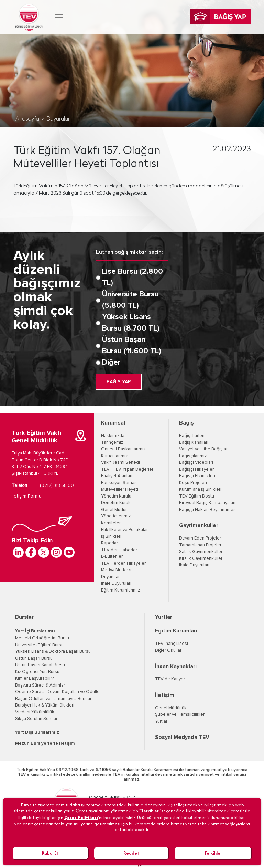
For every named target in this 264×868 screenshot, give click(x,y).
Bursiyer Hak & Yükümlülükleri (45, 705)
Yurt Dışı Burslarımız (37, 733)
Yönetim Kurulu (116, 496)
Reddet (131, 853)
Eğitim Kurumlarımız (120, 590)
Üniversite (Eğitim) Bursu (39, 645)
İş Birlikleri (111, 537)
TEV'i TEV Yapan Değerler (127, 469)
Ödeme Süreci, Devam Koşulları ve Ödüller (58, 692)
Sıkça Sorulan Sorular (36, 719)
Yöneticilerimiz (116, 516)
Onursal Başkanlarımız (123, 449)
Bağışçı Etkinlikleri (197, 476)
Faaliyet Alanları (117, 476)
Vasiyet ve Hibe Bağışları (204, 449)
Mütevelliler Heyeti (120, 489)
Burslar (24, 617)
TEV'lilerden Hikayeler (123, 563)
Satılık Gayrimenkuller (201, 552)
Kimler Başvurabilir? (34, 678)
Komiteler (111, 523)
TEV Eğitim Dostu (197, 496)
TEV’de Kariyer (170, 679)
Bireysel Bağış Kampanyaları (207, 503)
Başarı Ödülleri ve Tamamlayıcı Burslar (53, 699)
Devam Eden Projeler (200, 538)
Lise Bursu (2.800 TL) (133, 277)
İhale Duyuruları (116, 583)
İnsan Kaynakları (176, 666)
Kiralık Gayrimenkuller (201, 559)
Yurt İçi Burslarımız (35, 631)
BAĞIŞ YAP (119, 382)
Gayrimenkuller (199, 525)
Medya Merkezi (116, 570)
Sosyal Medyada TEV (182, 737)
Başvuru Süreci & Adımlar (40, 685)
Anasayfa (27, 119)
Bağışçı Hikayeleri (197, 469)
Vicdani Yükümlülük (35, 712)
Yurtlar (164, 617)
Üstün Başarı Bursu (34, 658)
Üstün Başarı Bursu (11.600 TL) (132, 346)
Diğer (111, 363)
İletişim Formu (27, 496)
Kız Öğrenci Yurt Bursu (37, 672)
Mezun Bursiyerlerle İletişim (45, 744)
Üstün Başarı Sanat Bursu (40, 665)
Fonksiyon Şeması (119, 483)
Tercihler (213, 853)
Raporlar (109, 543)
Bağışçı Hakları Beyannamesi (208, 510)
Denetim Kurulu (116, 503)
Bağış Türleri (192, 436)
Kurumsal (113, 423)
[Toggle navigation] (59, 17)
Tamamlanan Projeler (200, 545)
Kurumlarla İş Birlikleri (200, 489)
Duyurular (58, 119)
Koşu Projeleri (193, 483)
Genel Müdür (114, 510)
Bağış (186, 423)
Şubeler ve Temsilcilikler (180, 715)
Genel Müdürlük (171, 708)
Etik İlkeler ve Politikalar (124, 530)
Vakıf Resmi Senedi (120, 463)
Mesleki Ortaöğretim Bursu (42, 638)
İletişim (165, 695)
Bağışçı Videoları (196, 463)
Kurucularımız (114, 456)
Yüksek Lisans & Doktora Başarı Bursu (53, 652)
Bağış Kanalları (194, 443)
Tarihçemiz (112, 443)
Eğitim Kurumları (176, 631)
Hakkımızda (113, 436)
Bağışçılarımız (193, 456)
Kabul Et (50, 853)
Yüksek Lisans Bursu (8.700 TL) (131, 323)
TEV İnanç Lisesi (172, 644)
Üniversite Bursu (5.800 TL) (130, 300)
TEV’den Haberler (119, 550)
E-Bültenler (112, 557)
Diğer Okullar (168, 651)
